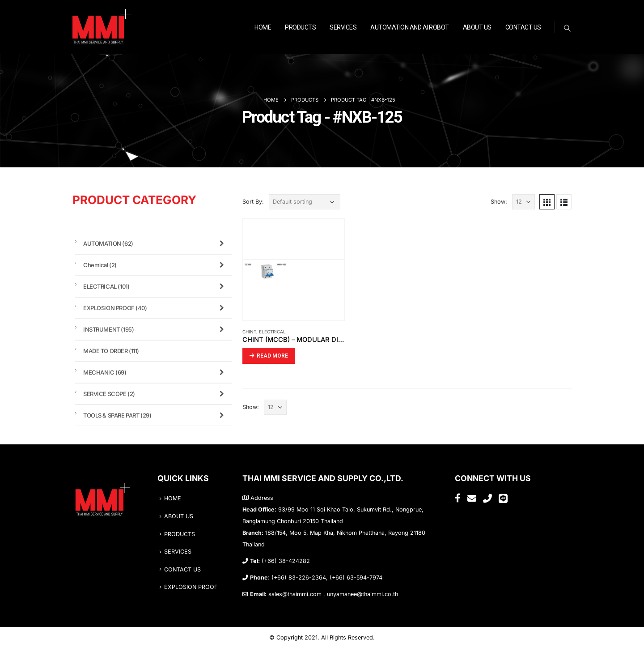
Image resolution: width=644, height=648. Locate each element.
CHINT (249, 332)
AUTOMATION (155, 243)
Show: (499, 202)
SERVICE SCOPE (155, 394)
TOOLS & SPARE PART (155, 415)
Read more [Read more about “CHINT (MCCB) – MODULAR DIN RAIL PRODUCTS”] (272, 356)
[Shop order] (305, 202)
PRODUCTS (300, 27)
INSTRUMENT (155, 329)
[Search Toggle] (568, 28)
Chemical (155, 265)
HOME (263, 27)
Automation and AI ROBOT (410, 27)
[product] (294, 270)
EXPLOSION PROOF (155, 308)
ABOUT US (477, 27)
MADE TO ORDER (111, 351)
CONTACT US (523, 27)
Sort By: (253, 202)
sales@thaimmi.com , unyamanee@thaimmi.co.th (333, 594)
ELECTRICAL (272, 332)
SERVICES (343, 27)
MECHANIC (155, 372)
